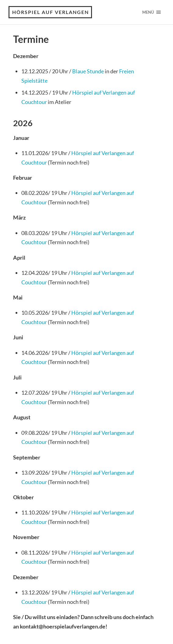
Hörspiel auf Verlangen (51, 12)
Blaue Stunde (88, 71)
